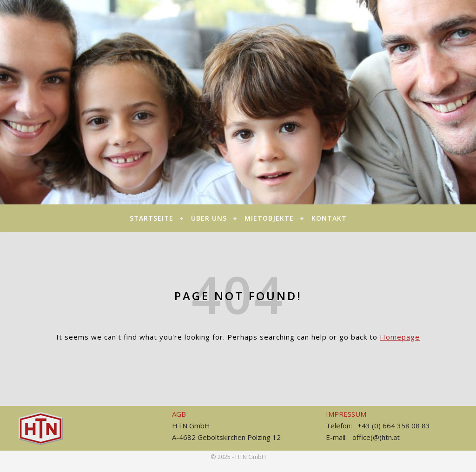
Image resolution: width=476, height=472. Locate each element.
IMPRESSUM (346, 414)
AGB (179, 414)
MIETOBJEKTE (269, 218)
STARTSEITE (152, 218)
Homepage (400, 337)
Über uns (209, 218)
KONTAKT (329, 218)
